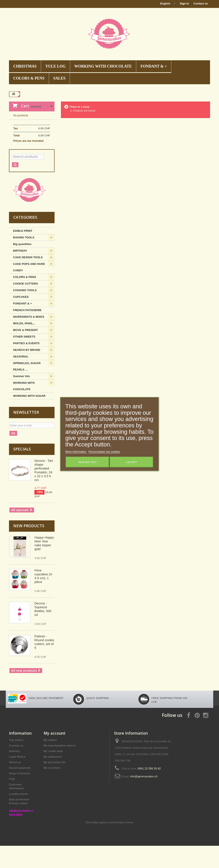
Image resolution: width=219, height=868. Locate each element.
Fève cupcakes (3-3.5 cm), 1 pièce (44, 598)
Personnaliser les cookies (104, 451)
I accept (132, 462)
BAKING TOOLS (24, 260)
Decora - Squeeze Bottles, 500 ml (43, 631)
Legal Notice (17, 779)
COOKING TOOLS (25, 312)
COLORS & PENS (29, 78)
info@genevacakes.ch (144, 799)
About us (15, 785)
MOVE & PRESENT (25, 352)
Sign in (184, 4)
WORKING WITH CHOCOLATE (103, 66)
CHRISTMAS (25, 66)
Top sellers (16, 762)
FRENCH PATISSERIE (27, 332)
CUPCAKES (21, 319)
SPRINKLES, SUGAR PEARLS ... (27, 389)
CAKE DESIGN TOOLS (28, 280)
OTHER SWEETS (24, 359)
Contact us (201, 4)
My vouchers (52, 790)
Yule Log (55, 66)
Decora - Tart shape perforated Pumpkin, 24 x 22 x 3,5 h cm (44, 492)
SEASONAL (21, 379)
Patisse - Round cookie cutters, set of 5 (44, 664)
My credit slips (53, 773)
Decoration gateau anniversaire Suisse (109, 845)
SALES (59, 78)
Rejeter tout (87, 462)
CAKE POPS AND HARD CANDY (29, 289)
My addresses (53, 779)
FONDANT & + (154, 66)
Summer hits (21, 398)
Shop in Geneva (19, 796)
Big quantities (22, 266)
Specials (22, 471)
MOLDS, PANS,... (24, 346)
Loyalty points (18, 816)
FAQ (12, 801)
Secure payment (20, 790)
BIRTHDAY (20, 273)
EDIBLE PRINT (23, 253)
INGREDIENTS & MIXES (29, 339)
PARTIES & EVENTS (26, 365)
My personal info (55, 785)
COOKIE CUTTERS (25, 306)
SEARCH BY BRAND (27, 372)
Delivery (14, 773)
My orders (50, 762)
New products (29, 548)
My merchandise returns (60, 768)
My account (55, 755)
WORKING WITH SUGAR (29, 418)
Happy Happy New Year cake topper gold (44, 565)
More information (76, 451)
